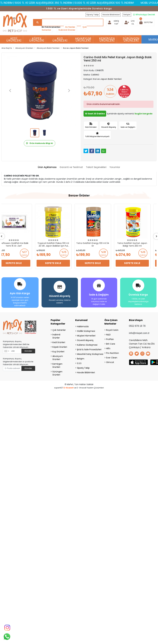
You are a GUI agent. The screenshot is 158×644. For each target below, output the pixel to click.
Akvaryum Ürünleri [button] (83, 40)
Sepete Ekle (20, 263)
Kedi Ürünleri (59, 342)
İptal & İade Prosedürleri (87, 349)
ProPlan (110, 339)
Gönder (28, 351)
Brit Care (111, 344)
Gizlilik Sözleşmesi (86, 331)
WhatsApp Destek (144, 15)
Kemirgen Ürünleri (57, 365)
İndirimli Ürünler (67, 30)
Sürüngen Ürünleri (57, 373)
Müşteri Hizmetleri (86, 335)
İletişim (127, 15)
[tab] (47, 167)
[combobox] (7, 351)
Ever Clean (112, 357)
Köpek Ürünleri (60, 347)
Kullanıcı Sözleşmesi (87, 345)
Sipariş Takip (93, 15)
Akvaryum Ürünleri (58, 357)
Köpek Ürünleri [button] (37, 40)
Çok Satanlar (59, 330)
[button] (146, 22)
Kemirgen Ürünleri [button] (107, 40)
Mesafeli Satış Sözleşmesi (87, 354)
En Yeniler (70, 27)
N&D (108, 334)
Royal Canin (112, 330)
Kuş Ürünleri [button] (60, 40)
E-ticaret (69, 387)
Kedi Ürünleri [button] (14, 40)
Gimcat (110, 362)
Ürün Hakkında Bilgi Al (40, 143)
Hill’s (108, 348)
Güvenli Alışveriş (85, 340)
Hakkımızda (83, 326)
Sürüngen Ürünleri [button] (131, 40)
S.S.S (79, 363)
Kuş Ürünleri (58, 351)
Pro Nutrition (113, 353)
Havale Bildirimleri (111, 15)
